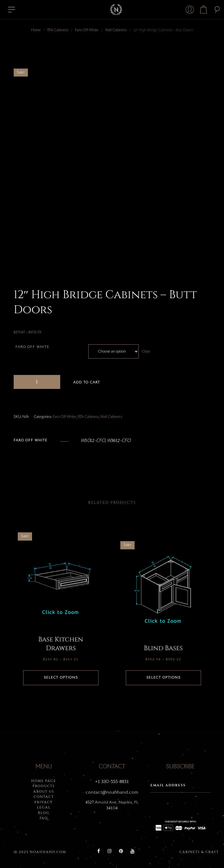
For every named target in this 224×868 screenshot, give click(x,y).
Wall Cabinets (116, 30)
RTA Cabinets (58, 30)
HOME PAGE (44, 781)
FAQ (44, 818)
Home (36, 30)
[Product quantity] (37, 382)
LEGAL (44, 807)
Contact (44, 797)
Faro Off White (87, 30)
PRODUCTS (44, 786)
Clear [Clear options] (146, 352)
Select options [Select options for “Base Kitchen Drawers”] (61, 678)
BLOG (44, 813)
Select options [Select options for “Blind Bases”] (163, 678)
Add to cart (87, 383)
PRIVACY (44, 802)
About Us (44, 791)
